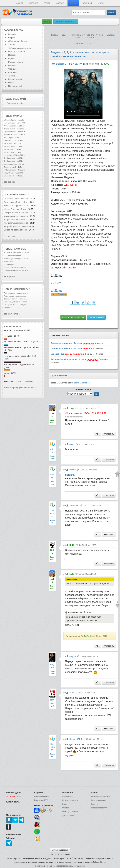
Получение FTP (41, 800)
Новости (34, 3)
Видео (73, 3)
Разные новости (16, 62)
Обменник (87, 3)
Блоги (65, 804)
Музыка (12, 58)
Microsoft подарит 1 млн (15, 209)
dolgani (70, 475)
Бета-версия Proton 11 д (15, 202)
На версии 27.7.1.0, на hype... (16, 305)
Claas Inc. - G (9, 176)
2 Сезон (57, 283)
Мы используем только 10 (16, 223)
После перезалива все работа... (17, 293)
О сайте (66, 808)
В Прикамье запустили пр (16, 219)
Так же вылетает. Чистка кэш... (16, 299)
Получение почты (42, 797)
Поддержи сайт (15, 86)
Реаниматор (68, 797)
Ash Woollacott (10, 146)
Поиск (11, 83)
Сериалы (13, 69)
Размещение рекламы (100, 797)
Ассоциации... (9, 265)
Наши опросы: (13, 327)
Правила (94, 804)
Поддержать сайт (15, 99)
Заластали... (9, 308)
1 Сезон (57, 275)
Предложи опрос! (28, 388)
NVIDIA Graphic (10, 170)
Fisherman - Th (10, 141)
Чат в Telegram (59, 294)
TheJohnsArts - (10, 158)
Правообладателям (99, 808)
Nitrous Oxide (9, 152)
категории (80, 44)
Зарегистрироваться (66, 22)
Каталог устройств (70, 800)
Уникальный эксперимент (16, 216)
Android (60, 3)
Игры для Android (16, 51)
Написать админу (98, 800)
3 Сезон (57, 290)
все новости (10, 236)
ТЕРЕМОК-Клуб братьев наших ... (17, 253)
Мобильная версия (60, 850)
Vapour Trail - (9, 149)
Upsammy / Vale (10, 132)
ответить (109, 434)
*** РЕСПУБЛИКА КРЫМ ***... (16, 267)
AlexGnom (52, 514)
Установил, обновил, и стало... (16, 302)
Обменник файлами (18, 41)
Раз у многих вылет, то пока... (16, 296)
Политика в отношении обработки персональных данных (60, 866)
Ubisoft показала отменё (15, 230)
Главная (19, 3)
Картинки (13, 72)
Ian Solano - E (9, 143)
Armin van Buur (10, 126)
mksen (72, 470)
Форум (101, 3)
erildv (72, 444)
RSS (89, 44)
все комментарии (12, 314)
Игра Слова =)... (10, 262)
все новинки (10, 182)
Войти (47, 22)
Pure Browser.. (10, 123)
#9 (65, 408)
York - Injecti (9, 138)
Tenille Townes (10, 129)
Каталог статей (15, 79)
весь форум (9, 276)
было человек (82, 383)
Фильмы (12, 65)
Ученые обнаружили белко (17, 206)
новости (24, 195)
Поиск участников (70, 812)
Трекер (47, 3)
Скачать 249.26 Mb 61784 (73, 317)
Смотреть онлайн (96, 317)
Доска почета (68, 815)
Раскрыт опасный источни (16, 213)
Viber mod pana (10, 120)
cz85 (52, 700)
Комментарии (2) (12, 388)
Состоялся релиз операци (16, 199)
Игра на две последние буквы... (16, 259)
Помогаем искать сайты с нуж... (17, 270)
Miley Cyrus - (9, 173)
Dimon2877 (52, 747)
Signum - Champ (10, 135)
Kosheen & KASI (10, 155)
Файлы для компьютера (20, 48)
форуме (21, 249)
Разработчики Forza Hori (15, 226)
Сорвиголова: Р (10, 167)
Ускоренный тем (10, 164)
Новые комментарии (17, 289)
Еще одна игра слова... (13, 256)
